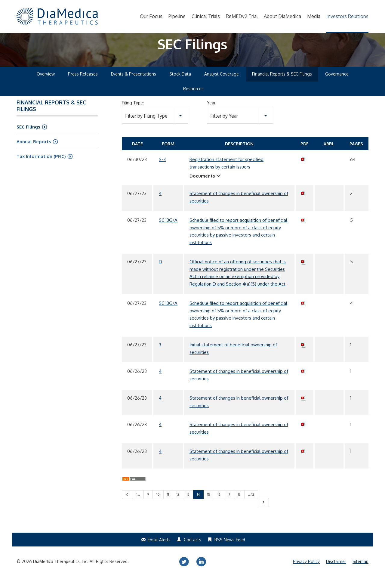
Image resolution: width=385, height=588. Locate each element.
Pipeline (177, 16)
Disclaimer (336, 573)
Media (314, 16)
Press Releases (83, 85)
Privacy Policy (306, 573)
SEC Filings (28, 138)
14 (198, 506)
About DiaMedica (282, 16)
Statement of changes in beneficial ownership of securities (239, 209)
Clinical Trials (206, 16)
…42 (251, 506)
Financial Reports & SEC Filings (282, 85)
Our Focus (151, 16)
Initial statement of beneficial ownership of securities (233, 360)
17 (229, 506)
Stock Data (180, 85)
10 (158, 506)
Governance (337, 85)
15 (209, 506)
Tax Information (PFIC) (41, 168)
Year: (212, 114)
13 (188, 506)
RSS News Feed (230, 551)
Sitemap (360, 573)
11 (168, 506)
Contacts (192, 551)
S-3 (162, 171)
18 (239, 506)
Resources (193, 100)
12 (178, 506)
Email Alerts (159, 551)
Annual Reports (34, 153)
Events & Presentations (134, 85)
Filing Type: (133, 114)
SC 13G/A (168, 232)
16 (219, 506)
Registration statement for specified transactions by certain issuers (226, 175)
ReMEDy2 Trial (242, 16)
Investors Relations (347, 16)
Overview (46, 85)
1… (138, 506)
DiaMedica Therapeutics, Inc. (61, 573)
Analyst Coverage (222, 85)
